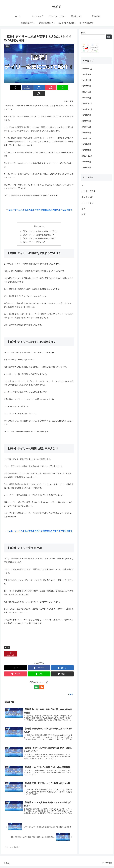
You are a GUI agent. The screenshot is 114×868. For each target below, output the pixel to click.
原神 (7, 641)
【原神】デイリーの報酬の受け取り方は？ (39, 232)
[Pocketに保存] (45, 87)
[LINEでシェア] (57, 87)
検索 (83, 33)
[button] (68, 87)
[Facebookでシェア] (21, 87)
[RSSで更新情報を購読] (42, 681)
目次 (36, 220)
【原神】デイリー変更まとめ (34, 236)
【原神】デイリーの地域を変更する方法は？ (40, 225)
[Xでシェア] (10, 87)
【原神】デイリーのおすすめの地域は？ (38, 229)
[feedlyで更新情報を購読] (36, 681)
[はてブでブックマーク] (33, 87)
